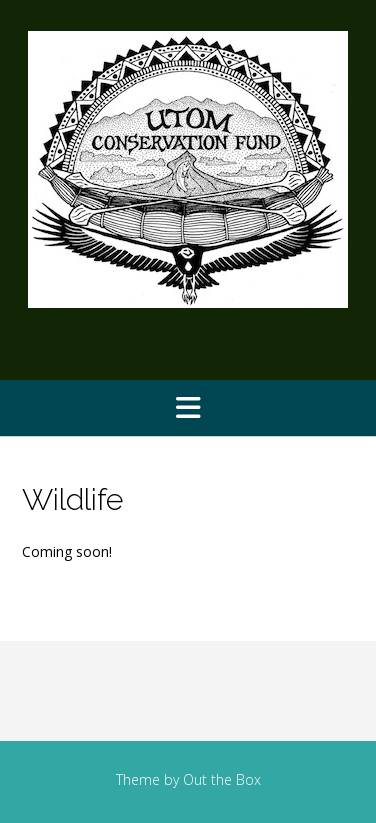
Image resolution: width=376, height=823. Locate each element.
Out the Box (222, 779)
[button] (188, 408)
